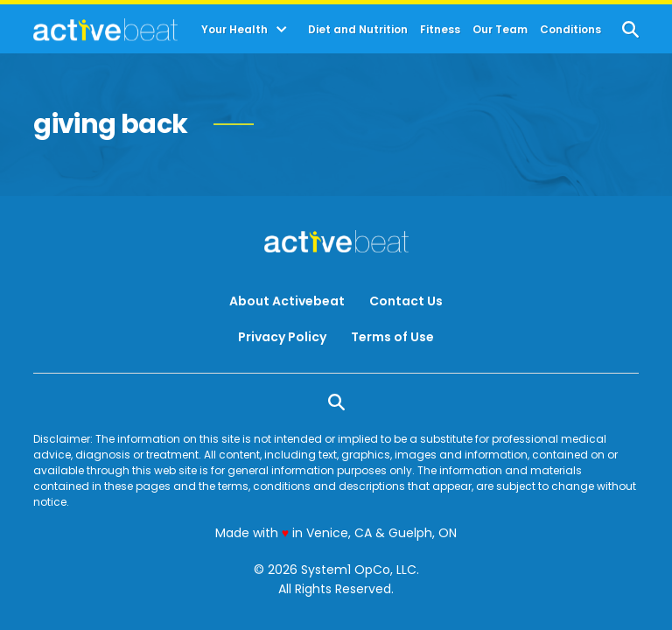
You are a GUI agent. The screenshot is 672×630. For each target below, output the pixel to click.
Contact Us (406, 301)
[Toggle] (282, 30)
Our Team (500, 30)
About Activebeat (287, 301)
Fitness (440, 30)
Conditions (570, 30)
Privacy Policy (282, 337)
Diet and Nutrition (358, 30)
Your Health (234, 30)
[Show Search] (630, 29)
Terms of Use (392, 337)
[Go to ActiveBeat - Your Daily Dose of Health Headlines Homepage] (105, 30)
